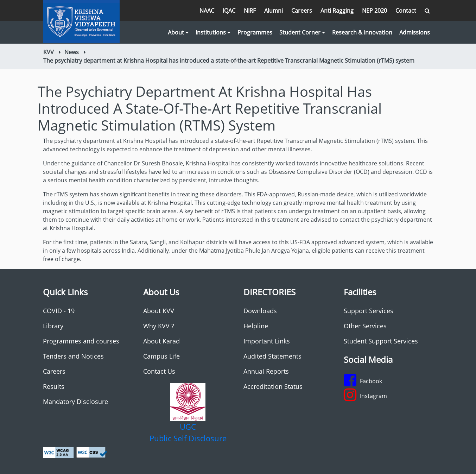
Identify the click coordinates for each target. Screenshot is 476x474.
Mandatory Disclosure (75, 402)
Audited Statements (272, 356)
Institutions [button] (213, 32)
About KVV (159, 311)
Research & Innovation (362, 32)
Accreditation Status (273, 386)
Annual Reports (266, 371)
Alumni (274, 11)
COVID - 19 (59, 311)
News (72, 52)
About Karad (161, 341)
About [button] (178, 32)
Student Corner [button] (302, 32)
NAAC (207, 11)
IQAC (229, 11)
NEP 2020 (375, 11)
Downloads (260, 311)
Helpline (256, 326)
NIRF (250, 11)
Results (54, 386)
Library (53, 326)
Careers (302, 11)
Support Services (369, 311)
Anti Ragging (337, 11)
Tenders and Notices (73, 356)
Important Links (267, 341)
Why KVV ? (159, 326)
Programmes (255, 32)
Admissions (415, 32)
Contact (406, 11)
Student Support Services (381, 341)
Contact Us (159, 371)
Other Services (365, 326)
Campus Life (161, 356)
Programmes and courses (81, 341)
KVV (49, 52)
